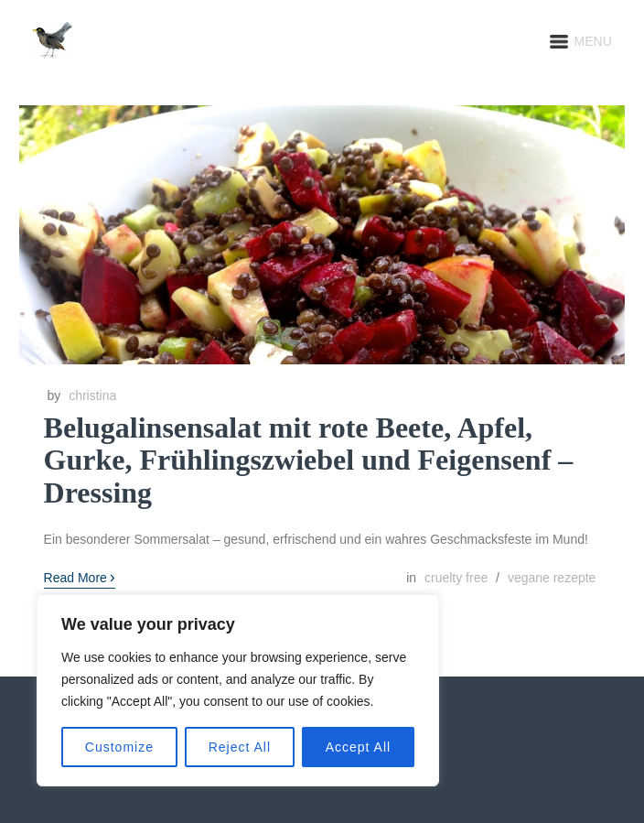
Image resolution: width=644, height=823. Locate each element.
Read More (80, 577)
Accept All (358, 747)
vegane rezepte (552, 578)
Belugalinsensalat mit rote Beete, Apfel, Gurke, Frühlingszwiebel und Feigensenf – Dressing (309, 460)
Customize (119, 747)
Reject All (240, 747)
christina (92, 395)
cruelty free (456, 578)
